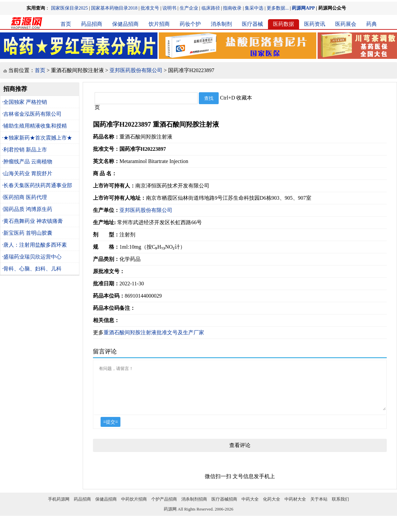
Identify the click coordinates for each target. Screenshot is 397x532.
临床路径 (211, 8)
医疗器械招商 (224, 507)
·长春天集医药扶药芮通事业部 (37, 185)
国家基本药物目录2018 (114, 8)
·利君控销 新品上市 (24, 150)
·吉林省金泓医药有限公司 (32, 114)
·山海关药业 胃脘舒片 (27, 173)
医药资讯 (315, 24)
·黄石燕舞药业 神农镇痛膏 (32, 221)
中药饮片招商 (134, 507)
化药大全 (272, 507)
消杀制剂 (221, 24)
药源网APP (303, 8)
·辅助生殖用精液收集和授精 (34, 126)
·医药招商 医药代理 (24, 197)
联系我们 (340, 507)
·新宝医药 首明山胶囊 (27, 233)
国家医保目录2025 (69, 8)
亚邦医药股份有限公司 (136, 70)
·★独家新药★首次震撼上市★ (37, 138)
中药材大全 (295, 507)
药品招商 (92, 24)
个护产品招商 (164, 507)
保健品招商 (125, 24)
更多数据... (278, 8)
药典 (372, 24)
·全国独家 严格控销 (24, 102)
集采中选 (254, 8)
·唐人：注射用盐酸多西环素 (34, 245)
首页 (66, 24)
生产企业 (189, 8)
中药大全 (250, 507)
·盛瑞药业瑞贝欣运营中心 (32, 257)
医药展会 (346, 24)
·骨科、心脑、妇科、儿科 (32, 269)
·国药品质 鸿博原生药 (27, 209)
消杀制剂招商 (194, 507)
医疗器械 (252, 24)
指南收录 (232, 8)
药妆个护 (190, 24)
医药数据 (284, 24)
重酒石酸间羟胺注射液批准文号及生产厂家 (154, 332)
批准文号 (150, 8)
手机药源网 (59, 507)
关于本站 (319, 507)
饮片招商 (159, 24)
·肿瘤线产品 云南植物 (27, 162)
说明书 (169, 8)
